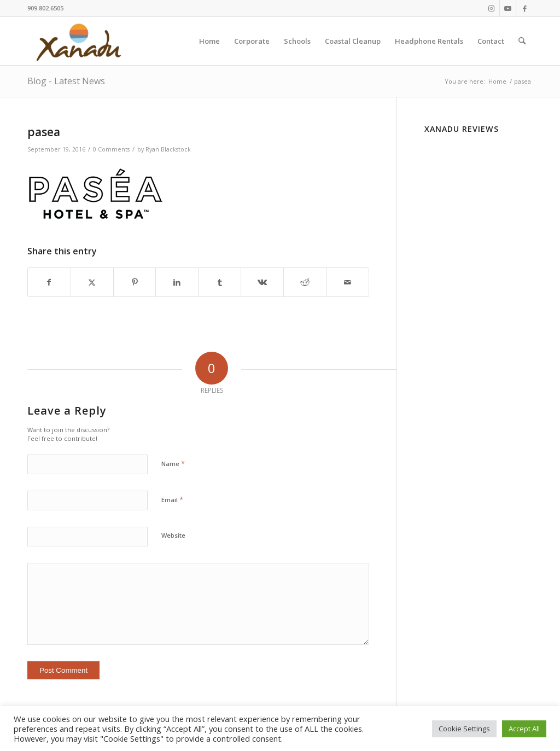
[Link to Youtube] (508, 8)
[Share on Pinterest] (135, 282)
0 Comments (111, 149)
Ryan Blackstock (168, 149)
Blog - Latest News (66, 81)
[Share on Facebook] (49, 282)
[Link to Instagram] (491, 8)
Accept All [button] (524, 729)
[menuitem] (209, 41)
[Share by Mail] (348, 282)
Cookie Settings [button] (464, 729)
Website (173, 535)
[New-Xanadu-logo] (81, 41)
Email (172, 499)
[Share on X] (92, 282)
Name (173, 463)
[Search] (522, 41)
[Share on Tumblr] (220, 282)
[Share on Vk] (262, 282)
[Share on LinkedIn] (177, 282)
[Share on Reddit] (305, 282)
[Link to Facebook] (524, 8)
